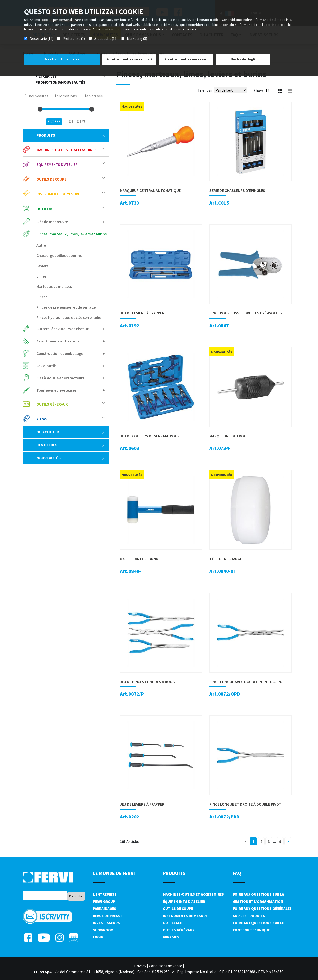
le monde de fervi (114, 873)
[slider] (40, 109)
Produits (71, 135)
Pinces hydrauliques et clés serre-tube (69, 317)
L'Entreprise (105, 894)
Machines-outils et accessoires (66, 150)
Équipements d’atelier (57, 164)
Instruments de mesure (58, 194)
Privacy (140, 966)
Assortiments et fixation (58, 341)
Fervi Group (104, 901)
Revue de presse (108, 916)
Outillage (46, 209)
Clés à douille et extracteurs (60, 378)
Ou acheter (71, 432)
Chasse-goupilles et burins (59, 255)
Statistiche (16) (106, 38)
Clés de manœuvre (52, 222)
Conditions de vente (166, 966)
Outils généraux (52, 404)
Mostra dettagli (243, 59)
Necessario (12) (41, 38)
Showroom (103, 930)
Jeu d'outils (46, 366)
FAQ (237, 873)
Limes (41, 276)
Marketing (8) (137, 38)
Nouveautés (71, 458)
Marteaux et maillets (54, 286)
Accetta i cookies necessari (186, 59)
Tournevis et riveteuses (56, 390)
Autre (41, 245)
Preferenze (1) (74, 38)
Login (98, 937)
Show (258, 90)
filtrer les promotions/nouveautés (70, 79)
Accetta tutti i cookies (62, 59)
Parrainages (104, 909)
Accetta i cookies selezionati (129, 59)
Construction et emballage (60, 353)
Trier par (205, 90)
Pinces (42, 297)
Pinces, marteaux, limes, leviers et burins (71, 234)
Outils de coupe (51, 179)
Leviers (42, 266)
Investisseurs (106, 923)
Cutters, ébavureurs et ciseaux (63, 329)
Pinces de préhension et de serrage (66, 307)
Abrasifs (44, 419)
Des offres (71, 445)
